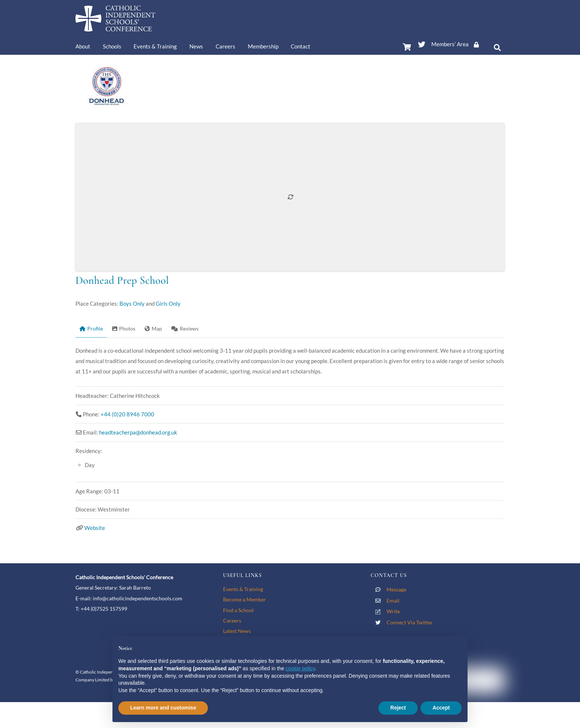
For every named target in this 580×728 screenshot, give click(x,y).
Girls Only (168, 303)
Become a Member (245, 599)
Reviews (185, 328)
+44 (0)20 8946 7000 (127, 414)
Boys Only (132, 303)
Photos (124, 328)
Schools (112, 46)
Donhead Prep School (122, 280)
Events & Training (155, 46)
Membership (263, 46)
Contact (301, 46)
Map (153, 328)
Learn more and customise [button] (163, 708)
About (83, 46)
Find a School (238, 610)
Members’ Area (458, 44)
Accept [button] (441, 708)
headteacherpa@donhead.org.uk (138, 432)
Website (95, 528)
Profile (91, 328)
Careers (225, 46)
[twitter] (422, 43)
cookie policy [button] (300, 668)
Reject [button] (398, 708)
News (196, 46)
